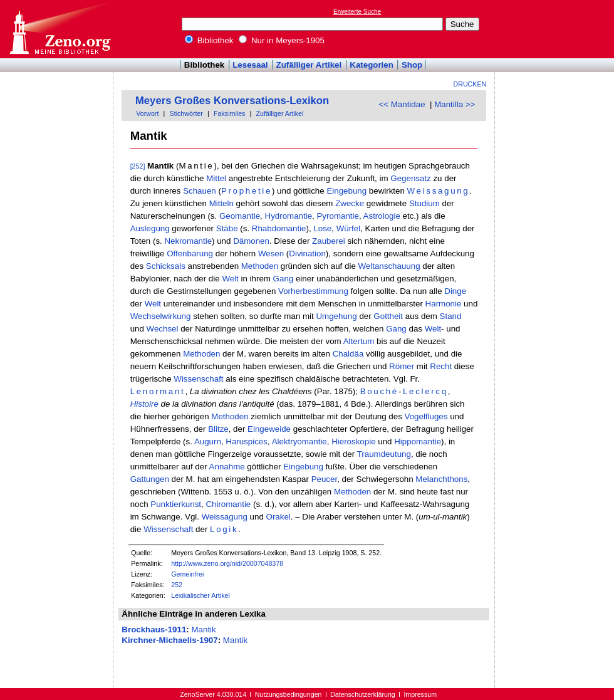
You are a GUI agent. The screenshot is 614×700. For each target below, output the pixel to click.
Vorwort (147, 113)
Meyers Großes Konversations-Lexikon (232, 101)
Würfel (349, 228)
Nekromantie (188, 241)
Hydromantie (289, 216)
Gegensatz (410, 178)
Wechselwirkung (161, 316)
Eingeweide (269, 429)
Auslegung (150, 228)
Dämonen (251, 241)
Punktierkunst (176, 504)
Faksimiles (229, 113)
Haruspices (247, 441)
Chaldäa (348, 354)
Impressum (420, 694)
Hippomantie (418, 441)
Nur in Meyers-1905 (282, 40)
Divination (307, 253)
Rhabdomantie (279, 228)
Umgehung (336, 316)
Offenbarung (190, 253)
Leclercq (425, 391)
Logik (224, 529)
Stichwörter (186, 113)
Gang (284, 279)
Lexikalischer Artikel (200, 595)
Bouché (379, 391)
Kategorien (372, 65)
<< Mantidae (402, 104)
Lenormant (158, 391)
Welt (230, 279)
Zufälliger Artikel (309, 65)
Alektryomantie (299, 441)
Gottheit (388, 316)
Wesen (271, 253)
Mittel (216, 178)
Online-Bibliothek (60, 29)
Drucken (470, 84)
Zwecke (350, 203)
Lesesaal (250, 65)
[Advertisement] (556, 29)
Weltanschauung (389, 266)
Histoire (144, 404)
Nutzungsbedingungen (289, 694)
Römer (402, 366)
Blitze (218, 429)
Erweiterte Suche (357, 12)
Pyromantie (337, 216)
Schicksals (166, 266)
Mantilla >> (455, 104)
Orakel (278, 517)
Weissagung (439, 191)
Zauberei (329, 241)
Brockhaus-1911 (154, 629)
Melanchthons (441, 479)
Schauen (200, 191)
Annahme (227, 467)
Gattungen (150, 479)
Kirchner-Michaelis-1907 (169, 640)
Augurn (208, 441)
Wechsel (163, 329)
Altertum (359, 341)
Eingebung (346, 191)
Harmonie (444, 304)
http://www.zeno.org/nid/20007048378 (227, 563)
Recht (441, 366)
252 (177, 585)
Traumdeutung (384, 454)
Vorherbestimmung (313, 291)
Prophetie (247, 191)
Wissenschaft (198, 379)
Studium (424, 203)
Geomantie (240, 216)
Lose (322, 228)
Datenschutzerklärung (363, 694)
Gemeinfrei (187, 574)
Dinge (455, 291)
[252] (138, 166)
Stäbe (227, 228)
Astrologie (382, 216)
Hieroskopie (353, 441)
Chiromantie (228, 504)
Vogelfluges (426, 416)
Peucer (325, 479)
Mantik (203, 629)
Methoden (260, 266)
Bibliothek (209, 40)
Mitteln (221, 203)
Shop (412, 65)
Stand (451, 316)
